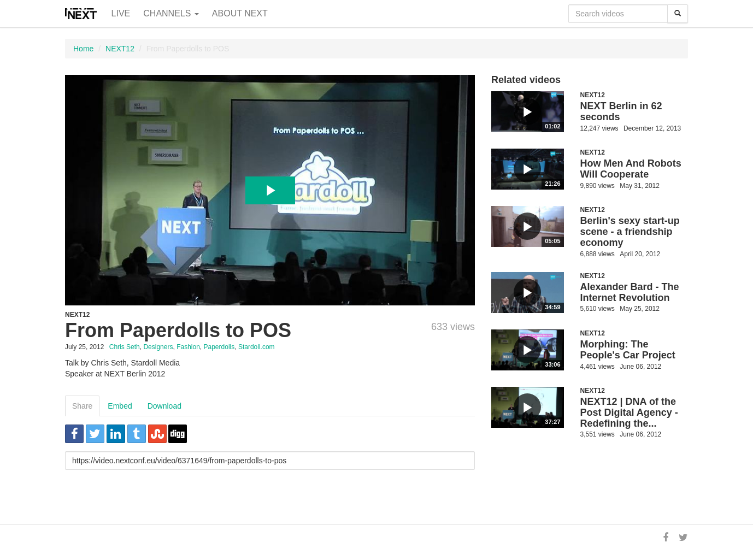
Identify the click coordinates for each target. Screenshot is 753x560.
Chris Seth (125, 347)
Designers (158, 347)
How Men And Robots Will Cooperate (631, 169)
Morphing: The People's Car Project (628, 350)
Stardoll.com (257, 347)
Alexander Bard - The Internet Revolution (630, 292)
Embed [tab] (120, 406)
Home (83, 49)
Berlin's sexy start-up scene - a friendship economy (630, 232)
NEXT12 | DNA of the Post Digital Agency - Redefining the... (629, 412)
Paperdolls (219, 347)
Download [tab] (164, 406)
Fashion (188, 347)
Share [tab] (82, 406)
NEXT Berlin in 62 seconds (621, 111)
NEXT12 (120, 49)
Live (121, 13)
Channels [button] (171, 13)
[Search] (678, 14)
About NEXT (240, 13)
